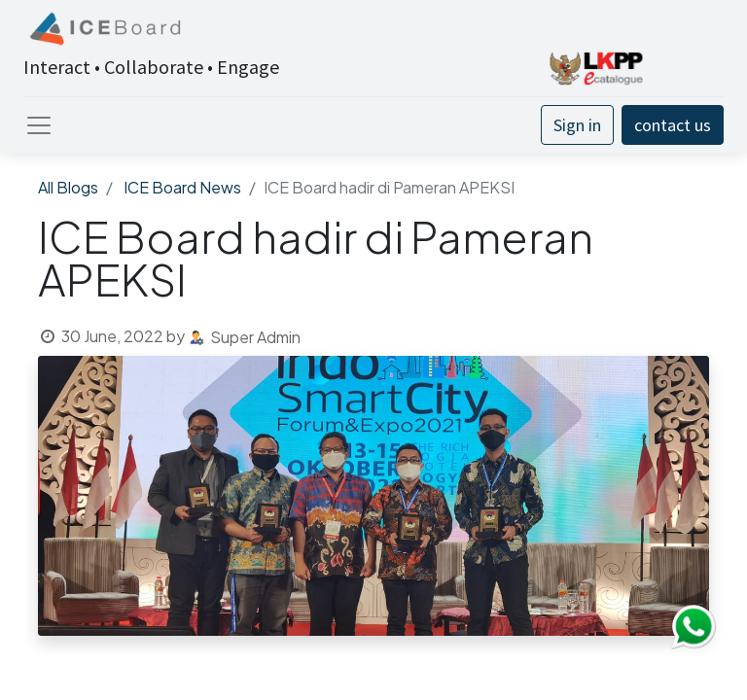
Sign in (577, 125)
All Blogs (68, 187)
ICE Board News (182, 187)
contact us (673, 125)
